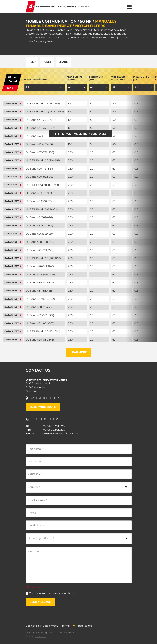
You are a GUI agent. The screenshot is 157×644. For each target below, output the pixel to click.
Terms (66, 626)
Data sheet (13, 104)
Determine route (43, 407)
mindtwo (41, 636)
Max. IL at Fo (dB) (141, 78)
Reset (47, 62)
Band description (35, 79)
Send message (40, 602)
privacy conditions (63, 593)
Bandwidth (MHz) (96, 78)
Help (32, 62)
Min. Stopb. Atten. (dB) (118, 78)
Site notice (32, 626)
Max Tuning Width (74, 78)
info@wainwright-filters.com (60, 433)
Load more (79, 352)
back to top (83, 626)
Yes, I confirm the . (52, 593)
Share (63, 62)
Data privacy (50, 626)
